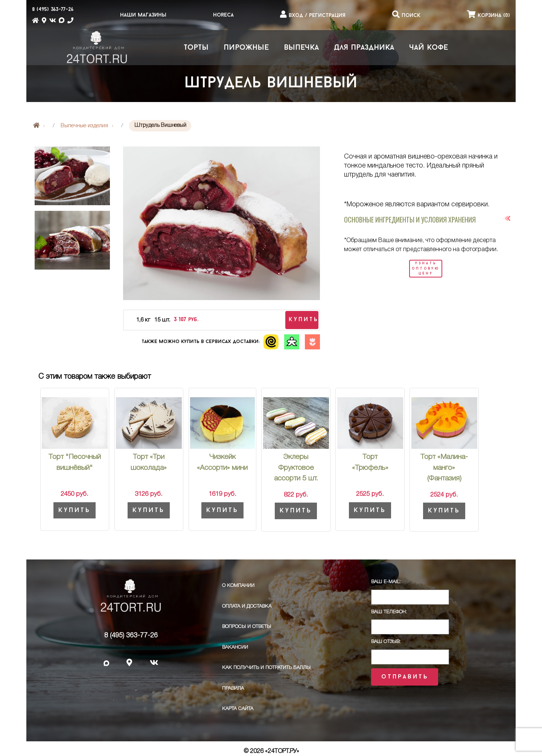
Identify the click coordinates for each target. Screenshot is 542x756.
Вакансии (235, 647)
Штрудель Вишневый (271, 84)
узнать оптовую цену (426, 268)
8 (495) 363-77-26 (131, 636)
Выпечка (301, 48)
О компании (238, 586)
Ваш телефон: (389, 612)
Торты (196, 48)
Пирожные (246, 48)
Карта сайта (238, 709)
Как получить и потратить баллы (266, 668)
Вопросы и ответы (247, 627)
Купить (75, 510)
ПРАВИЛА (233, 688)
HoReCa (223, 15)
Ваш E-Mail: (386, 582)
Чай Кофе (429, 48)
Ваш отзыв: (386, 642)
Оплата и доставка (247, 606)
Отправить (405, 677)
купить (304, 320)
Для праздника (364, 48)
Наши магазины (143, 15)
